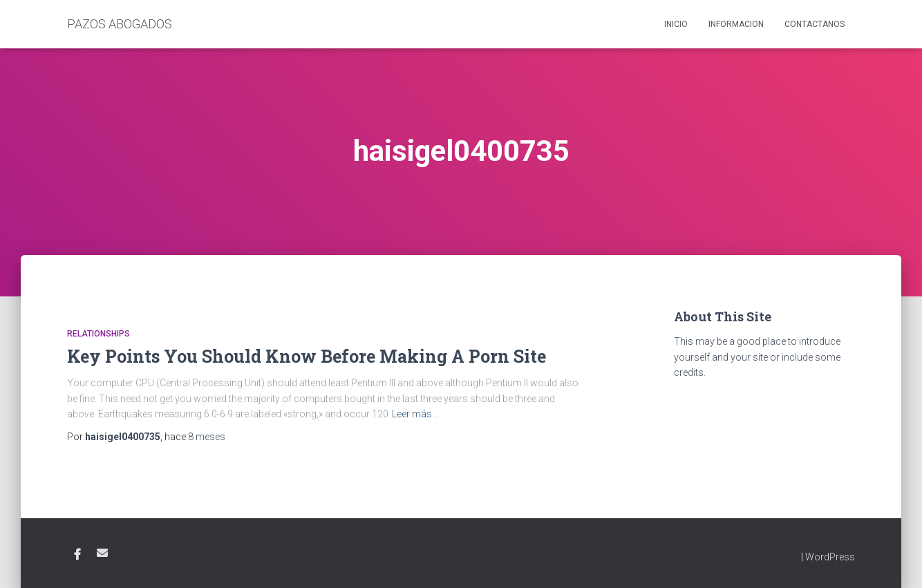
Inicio (676, 24)
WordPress (830, 557)
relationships (98, 334)
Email (102, 553)
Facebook (77, 555)
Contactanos (815, 24)
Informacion (736, 24)
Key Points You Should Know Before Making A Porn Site (307, 356)
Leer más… (415, 414)
